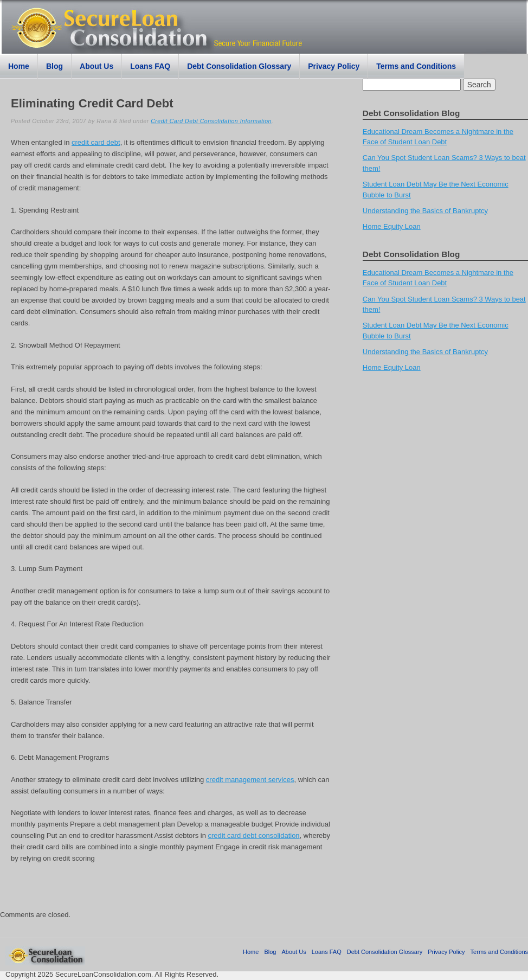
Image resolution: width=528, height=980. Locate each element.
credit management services (250, 780)
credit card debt (96, 142)
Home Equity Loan (392, 226)
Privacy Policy (334, 66)
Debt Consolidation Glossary (239, 66)
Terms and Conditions (416, 66)
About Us (96, 66)
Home (19, 66)
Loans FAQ (150, 66)
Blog (54, 66)
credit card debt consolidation (253, 835)
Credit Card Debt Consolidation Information (211, 121)
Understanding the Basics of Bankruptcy (425, 211)
